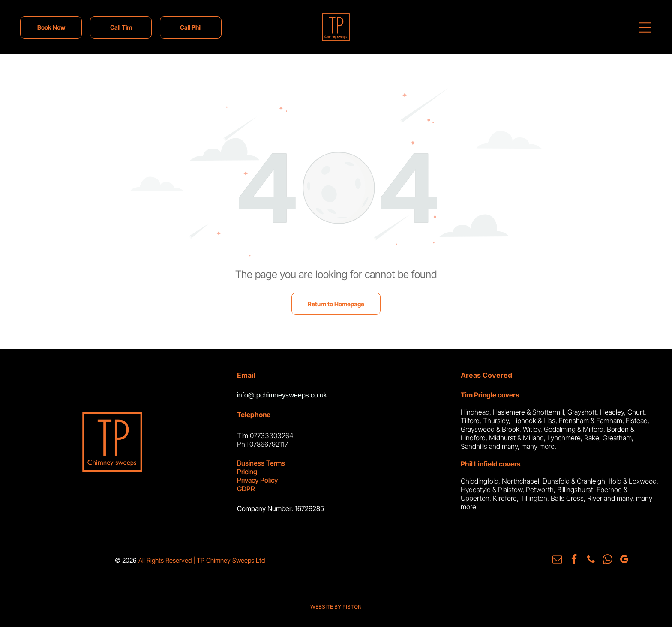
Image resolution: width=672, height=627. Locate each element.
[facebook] (575, 560)
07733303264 (272, 436)
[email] (559, 560)
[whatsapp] (607, 560)
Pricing (247, 472)
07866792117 (269, 444)
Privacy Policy (257, 480)
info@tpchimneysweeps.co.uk (282, 395)
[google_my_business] (623, 560)
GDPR (246, 489)
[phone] (591, 560)
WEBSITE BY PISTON (336, 606)
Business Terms (261, 463)
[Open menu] (645, 27)
